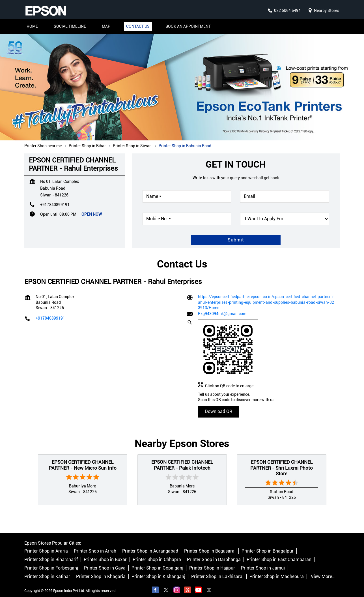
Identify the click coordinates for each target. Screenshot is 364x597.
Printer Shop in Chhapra (157, 554)
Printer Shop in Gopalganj (157, 563)
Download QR (218, 406)
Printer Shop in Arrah (95, 546)
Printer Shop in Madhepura (277, 571)
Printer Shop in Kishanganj (158, 571)
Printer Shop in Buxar (105, 554)
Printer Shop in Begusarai (210, 546)
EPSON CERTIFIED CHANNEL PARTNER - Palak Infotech (182, 459)
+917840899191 (55, 199)
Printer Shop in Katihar (47, 571)
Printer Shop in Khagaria (101, 571)
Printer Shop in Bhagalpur (268, 546)
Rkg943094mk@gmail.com (222, 308)
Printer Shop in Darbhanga (214, 554)
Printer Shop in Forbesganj (51, 563)
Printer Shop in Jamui (263, 563)
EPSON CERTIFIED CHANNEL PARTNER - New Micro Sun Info (83, 459)
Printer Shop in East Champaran (279, 554)
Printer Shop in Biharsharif (51, 554)
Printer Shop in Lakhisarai (217, 571)
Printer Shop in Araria (46, 546)
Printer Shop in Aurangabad (150, 546)
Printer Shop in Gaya (105, 563)
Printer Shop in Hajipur (212, 563)
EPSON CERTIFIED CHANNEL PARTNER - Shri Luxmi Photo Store (282, 462)
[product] (285, 213)
